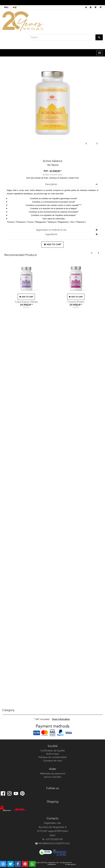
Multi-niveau (52, 754)
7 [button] (6, 486)
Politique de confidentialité (52, 757)
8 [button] (42, 486)
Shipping (53, 802)
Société (53, 746)
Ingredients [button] (51, 234)
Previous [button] (86, 143)
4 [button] (42, 374)
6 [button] (42, 430)
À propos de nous (52, 761)
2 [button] (42, 318)
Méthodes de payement (53, 774)
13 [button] (6, 654)
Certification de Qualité (53, 751)
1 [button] (6, 318)
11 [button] (6, 598)
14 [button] (42, 654)
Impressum (52, 864)
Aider (53, 769)
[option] (26, 286)
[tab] (52, 184)
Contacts (52, 818)
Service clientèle (53, 777)
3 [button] (6, 374)
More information (61, 719)
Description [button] (51, 184)
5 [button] (6, 430)
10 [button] (42, 542)
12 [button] (42, 598)
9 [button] (6, 542)
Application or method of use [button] (51, 230)
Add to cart (52, 245)
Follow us (53, 788)
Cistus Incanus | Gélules (26, 302)
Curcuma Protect (76, 302)
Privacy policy (70, 864)
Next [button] (97, 143)
